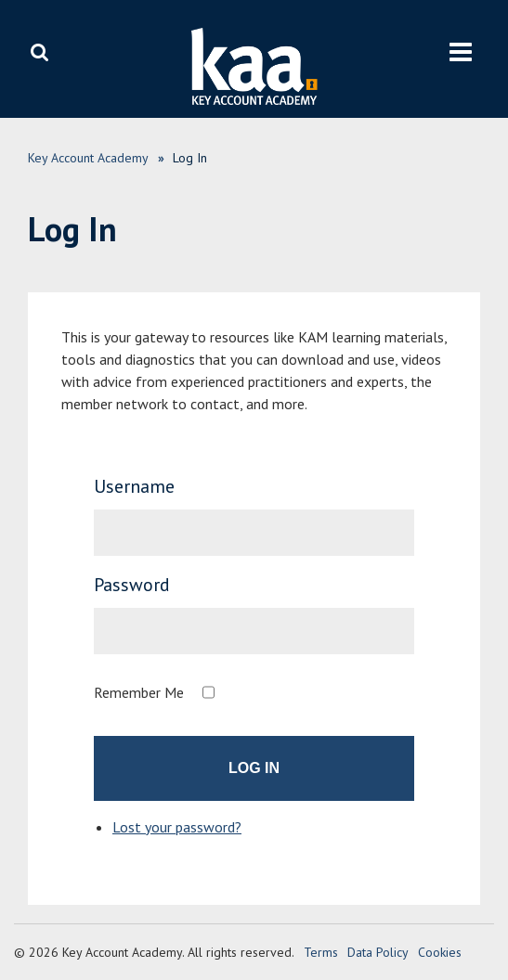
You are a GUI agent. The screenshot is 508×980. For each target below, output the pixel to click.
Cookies (440, 952)
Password (132, 585)
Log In (254, 768)
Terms (321, 952)
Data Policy (378, 952)
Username (134, 486)
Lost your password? (177, 827)
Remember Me (139, 692)
